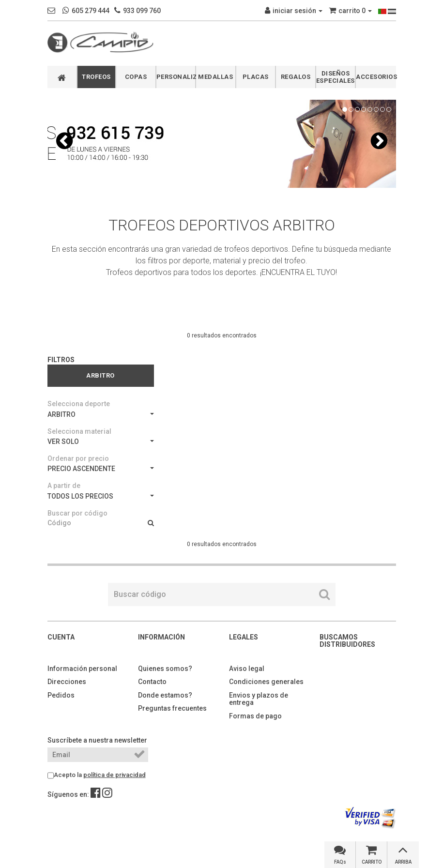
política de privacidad (115, 775)
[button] (64, 141)
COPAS (136, 77)
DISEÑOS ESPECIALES (336, 77)
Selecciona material (79, 431)
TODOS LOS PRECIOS (101, 496)
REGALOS (296, 77)
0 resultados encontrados (222, 335)
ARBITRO (101, 414)
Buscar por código (77, 513)
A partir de (64, 486)
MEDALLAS (215, 77)
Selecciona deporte (79, 404)
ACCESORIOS (376, 77)
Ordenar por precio (78, 458)
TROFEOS (96, 77)
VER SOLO (101, 442)
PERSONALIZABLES (176, 77)
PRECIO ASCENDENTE (101, 469)
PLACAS (256, 77)
